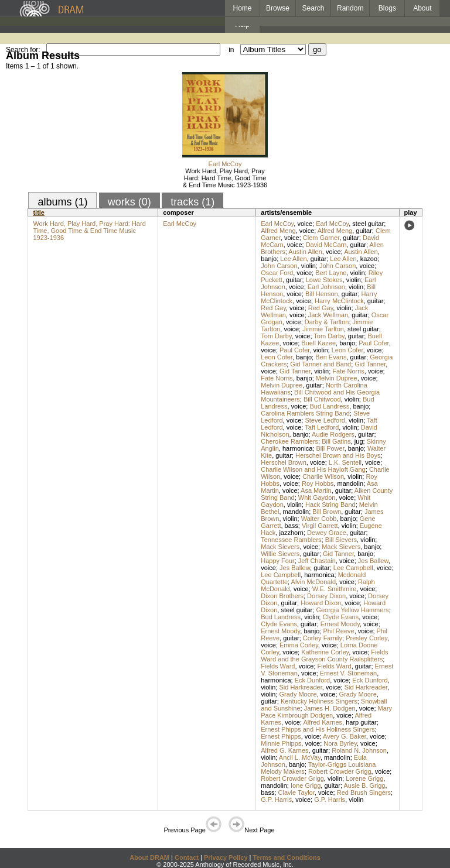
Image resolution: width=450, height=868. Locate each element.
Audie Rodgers (333, 434)
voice (305, 224)
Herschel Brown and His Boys (338, 455)
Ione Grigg (306, 785)
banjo (269, 259)
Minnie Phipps (281, 743)
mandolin (351, 483)
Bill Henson (322, 294)
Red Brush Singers (364, 792)
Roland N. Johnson (359, 750)
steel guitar (368, 224)
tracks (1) (192, 202)
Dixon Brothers (282, 596)
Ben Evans (331, 357)
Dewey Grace (327, 533)
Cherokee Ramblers (289, 441)
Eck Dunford (313, 680)
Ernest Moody (340, 624)
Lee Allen (293, 259)
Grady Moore (298, 694)
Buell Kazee (318, 343)
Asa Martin (316, 490)
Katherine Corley (325, 652)
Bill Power (330, 448)
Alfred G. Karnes (284, 750)
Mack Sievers (280, 547)
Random (350, 8)
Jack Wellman (328, 315)
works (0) (129, 202)
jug (359, 441)
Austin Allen (305, 252)
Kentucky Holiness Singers (319, 701)
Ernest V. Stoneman (348, 673)
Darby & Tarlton (327, 322)
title (39, 212)
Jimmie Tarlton (323, 329)
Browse (278, 8)
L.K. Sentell (345, 462)
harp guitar (361, 722)
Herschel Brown (284, 462)
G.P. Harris (276, 800)
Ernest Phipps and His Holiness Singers (318, 729)
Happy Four (277, 561)
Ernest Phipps (281, 736)
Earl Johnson (326, 287)
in (231, 50)
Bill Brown (327, 512)
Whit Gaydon (317, 498)
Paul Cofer (374, 343)
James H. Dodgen (330, 708)
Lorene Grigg (364, 778)
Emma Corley (299, 645)
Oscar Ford (277, 273)
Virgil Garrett (320, 526)
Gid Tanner (370, 364)
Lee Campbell (353, 568)
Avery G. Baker (345, 736)
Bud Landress (329, 406)
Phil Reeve (338, 631)
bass (292, 526)
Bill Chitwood (322, 399)
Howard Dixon (321, 603)
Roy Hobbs (318, 483)
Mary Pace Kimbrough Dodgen (326, 712)
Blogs (387, 8)
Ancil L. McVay (300, 757)
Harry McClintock (339, 301)
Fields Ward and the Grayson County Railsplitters (324, 656)
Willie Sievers (280, 554)
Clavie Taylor (296, 792)
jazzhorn (291, 533)
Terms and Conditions (287, 857)
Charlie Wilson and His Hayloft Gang (313, 469)
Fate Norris (348, 371)
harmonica (297, 448)
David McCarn (326, 245)
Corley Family (323, 638)
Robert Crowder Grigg (340, 771)
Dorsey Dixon (326, 596)
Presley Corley (367, 638)
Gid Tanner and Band (321, 364)
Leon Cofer (347, 350)
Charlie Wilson (323, 476)
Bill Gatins (336, 441)
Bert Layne (331, 273)
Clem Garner (321, 238)
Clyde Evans (340, 617)
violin (308, 266)
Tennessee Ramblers (291, 540)
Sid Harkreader (300, 687)
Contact (187, 857)
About (422, 8)
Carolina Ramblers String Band (305, 413)
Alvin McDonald (313, 582)
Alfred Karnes (323, 722)
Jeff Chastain (317, 561)
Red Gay (273, 308)
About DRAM (149, 857)
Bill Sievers (341, 540)
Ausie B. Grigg (365, 785)
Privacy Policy (226, 857)
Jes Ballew (373, 561)
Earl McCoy (225, 164)
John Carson (279, 266)
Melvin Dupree (337, 378)
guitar (364, 231)
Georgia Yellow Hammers (352, 610)
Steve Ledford (325, 420)
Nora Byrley (340, 743)
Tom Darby (276, 336)
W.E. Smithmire (335, 589)
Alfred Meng (278, 231)
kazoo (369, 259)
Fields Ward (278, 666)
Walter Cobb (319, 519)
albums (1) (62, 202)
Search (313, 8)
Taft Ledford (322, 427)
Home (242, 8)
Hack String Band (330, 505)
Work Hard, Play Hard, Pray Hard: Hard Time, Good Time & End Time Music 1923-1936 (225, 178)
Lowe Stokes (324, 280)
